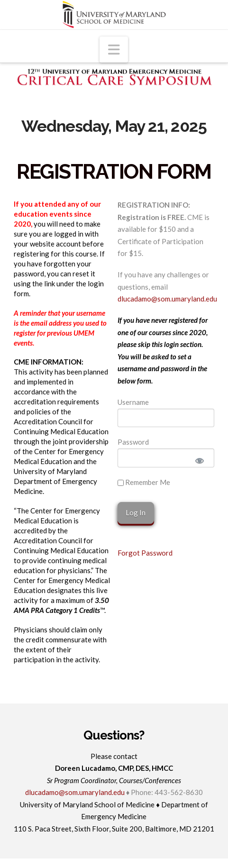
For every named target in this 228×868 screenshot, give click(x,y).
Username (133, 402)
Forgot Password (145, 553)
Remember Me (144, 482)
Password (133, 442)
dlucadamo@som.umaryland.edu (167, 299)
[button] (114, 50)
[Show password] (200, 460)
